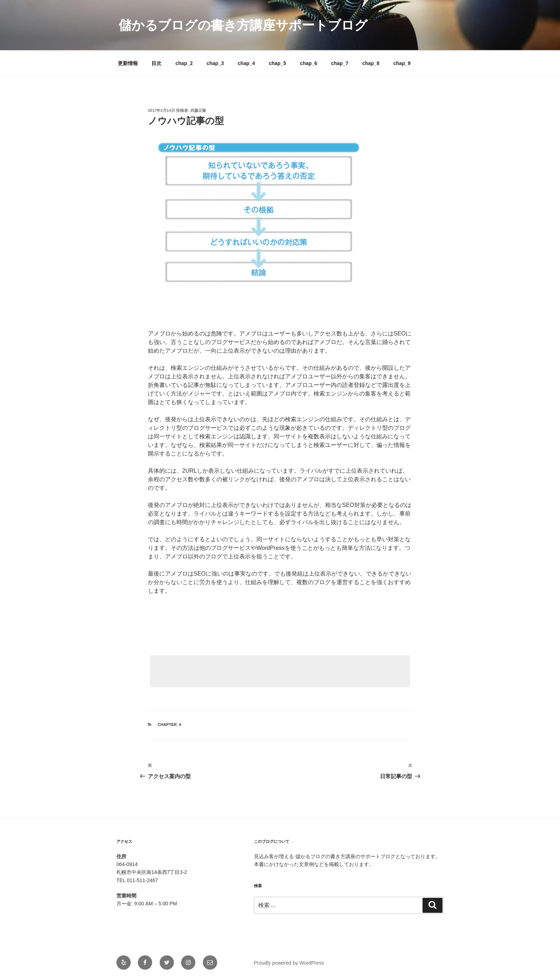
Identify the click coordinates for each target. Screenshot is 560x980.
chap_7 (340, 63)
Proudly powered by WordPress (289, 963)
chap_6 (309, 63)
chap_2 (184, 63)
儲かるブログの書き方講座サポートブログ (243, 25)
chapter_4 (169, 725)
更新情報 (128, 63)
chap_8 (371, 63)
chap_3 (215, 63)
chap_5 (277, 63)
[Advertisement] (280, 671)
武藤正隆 (198, 110)
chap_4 (246, 63)
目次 (156, 63)
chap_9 (402, 63)
